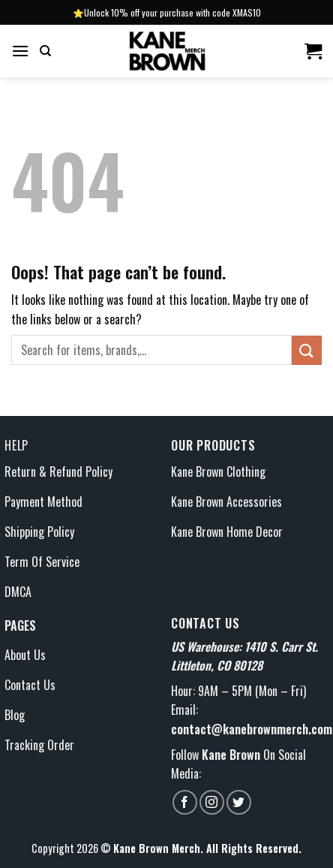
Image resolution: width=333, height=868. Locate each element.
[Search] (45, 51)
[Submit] (307, 350)
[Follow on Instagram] (212, 802)
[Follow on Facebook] (185, 802)
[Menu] (20, 51)
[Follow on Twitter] (239, 802)
